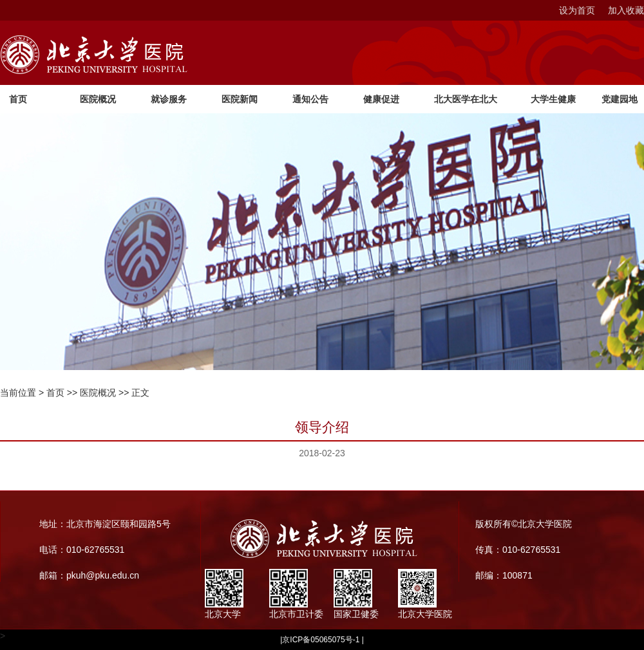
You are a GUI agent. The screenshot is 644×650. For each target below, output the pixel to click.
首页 (18, 99)
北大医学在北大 (466, 99)
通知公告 (310, 99)
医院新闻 (240, 99)
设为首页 (577, 10)
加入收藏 (626, 10)
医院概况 (98, 99)
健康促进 (381, 99)
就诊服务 (169, 99)
